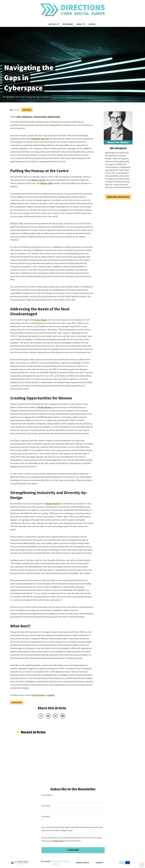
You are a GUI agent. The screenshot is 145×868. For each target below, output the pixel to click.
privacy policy (58, 841)
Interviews (27, 110)
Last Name (46, 816)
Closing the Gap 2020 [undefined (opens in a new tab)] (40, 139)
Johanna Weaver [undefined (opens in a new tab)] (52, 504)
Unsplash (51, 695)
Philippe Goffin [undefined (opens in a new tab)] (46, 183)
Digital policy (54, 117)
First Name (46, 806)
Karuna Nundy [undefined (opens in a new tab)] (41, 320)
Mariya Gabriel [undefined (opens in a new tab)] (38, 180)
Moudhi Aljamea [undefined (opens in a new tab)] (45, 407)
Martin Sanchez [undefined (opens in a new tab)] (39, 695)
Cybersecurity (40, 117)
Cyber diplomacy (24, 117)
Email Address (47, 795)
